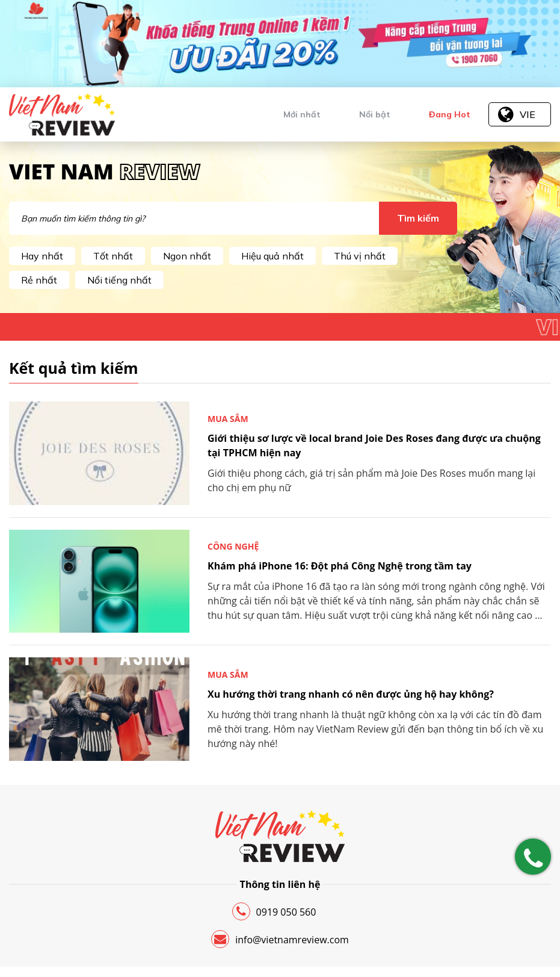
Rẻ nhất (39, 280)
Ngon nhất (187, 256)
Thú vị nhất (360, 256)
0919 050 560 (274, 911)
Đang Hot (450, 114)
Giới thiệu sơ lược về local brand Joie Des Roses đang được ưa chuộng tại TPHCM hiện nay (374, 445)
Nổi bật (375, 114)
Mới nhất (302, 114)
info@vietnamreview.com (280, 939)
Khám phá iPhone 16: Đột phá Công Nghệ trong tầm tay (340, 566)
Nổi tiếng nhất (119, 280)
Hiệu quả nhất (272, 256)
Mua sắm (228, 419)
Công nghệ (233, 546)
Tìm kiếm (418, 218)
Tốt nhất (113, 256)
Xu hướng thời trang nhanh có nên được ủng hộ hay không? (351, 694)
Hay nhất (42, 256)
